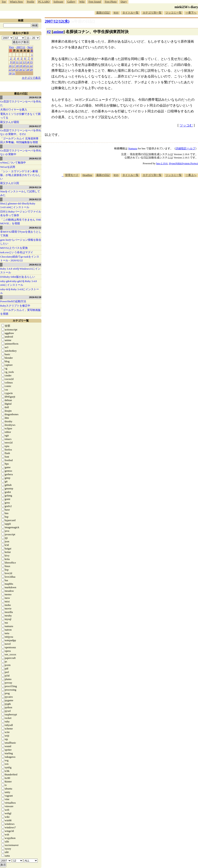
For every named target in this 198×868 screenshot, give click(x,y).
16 (10, 66)
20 (24, 66)
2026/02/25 (35, 158)
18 (17, 66)
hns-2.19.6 (162, 163)
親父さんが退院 (10, 122)
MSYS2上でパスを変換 (14, 248)
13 (24, 62)
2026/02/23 (35, 199)
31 (14, 73)
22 (31, 66)
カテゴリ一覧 (21, 321)
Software (58, 2)
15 (31, 62)
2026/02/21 (35, 265)
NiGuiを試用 (8, 167)
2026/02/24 (35, 187)
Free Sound (95, 2)
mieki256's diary (186, 7)
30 (10, 73)
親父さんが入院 (10, 183)
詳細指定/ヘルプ (185, 148)
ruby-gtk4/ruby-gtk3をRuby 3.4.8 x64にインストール (19, 283)
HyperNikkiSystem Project (184, 163)
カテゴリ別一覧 (152, 13)
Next (30, 47)
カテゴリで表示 (31, 78)
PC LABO (44, 2)
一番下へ (191, 13)
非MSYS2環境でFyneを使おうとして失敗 (21, 234)
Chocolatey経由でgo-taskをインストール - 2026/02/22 (20, 258)
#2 (49, 32)
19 (21, 66)
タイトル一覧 (130, 13)
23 (10, 69)
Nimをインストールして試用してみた (20, 193)
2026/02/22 (35, 228)
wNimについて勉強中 (13, 163)
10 (14, 62)
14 (28, 62)
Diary (124, 2)
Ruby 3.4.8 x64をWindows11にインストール (20, 271)
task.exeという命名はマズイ (17, 252)
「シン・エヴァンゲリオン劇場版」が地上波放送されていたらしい (20, 175)
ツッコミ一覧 (174, 13)
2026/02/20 (35, 297)
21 (28, 66)
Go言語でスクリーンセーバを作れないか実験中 (21, 152)
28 (28, 69)
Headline (87, 175)
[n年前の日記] (83, 21)
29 (31, 69)
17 (14, 66)
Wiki (82, 2)
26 (21, 69)
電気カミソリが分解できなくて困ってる (20, 116)
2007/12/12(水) (57, 21)
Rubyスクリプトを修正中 (15, 306)
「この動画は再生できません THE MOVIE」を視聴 (21, 222)
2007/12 (21, 47)
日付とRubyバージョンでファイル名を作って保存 (21, 213)
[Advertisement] (142, 210)
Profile (31, 2)
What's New (16, 2)
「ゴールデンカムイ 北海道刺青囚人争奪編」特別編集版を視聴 (19, 140)
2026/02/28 (35, 97)
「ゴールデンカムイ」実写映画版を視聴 (20, 312)
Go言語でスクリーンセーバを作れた (21, 103)
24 (14, 69)
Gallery (71, 2)
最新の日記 (103, 13)
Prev (12, 47)
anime (58, 32)
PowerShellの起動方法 (13, 301)
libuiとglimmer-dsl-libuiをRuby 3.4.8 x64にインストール (18, 205)
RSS (116, 13)
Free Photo (111, 2)
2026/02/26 (35, 146)
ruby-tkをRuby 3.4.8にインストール (20, 291)
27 (24, 69)
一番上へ (191, 175)
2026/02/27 (35, 126)
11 (17, 62)
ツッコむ (186, 125)
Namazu (133, 148)
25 (17, 69)
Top (4, 2)
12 (21, 62)
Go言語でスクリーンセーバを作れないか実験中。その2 (21, 132)
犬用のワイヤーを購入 (14, 110)
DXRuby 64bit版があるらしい (18, 277)
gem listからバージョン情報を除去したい (21, 242)
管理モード (72, 175)
